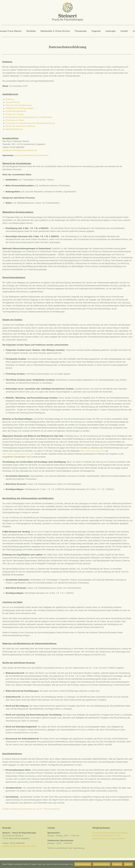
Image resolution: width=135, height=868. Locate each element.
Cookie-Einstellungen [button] (83, 864)
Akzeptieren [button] (117, 864)
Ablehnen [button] (128, 864)
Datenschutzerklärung (102, 864)
